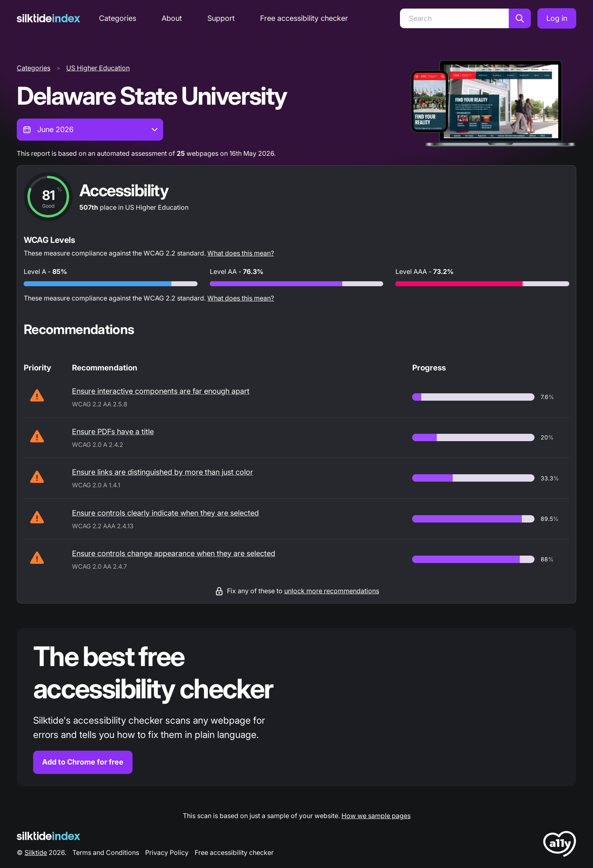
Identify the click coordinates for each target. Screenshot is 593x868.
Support (221, 18)
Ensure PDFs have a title (113, 432)
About (172, 18)
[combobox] (90, 130)
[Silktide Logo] (48, 836)
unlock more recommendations (332, 591)
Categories (118, 18)
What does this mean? (241, 253)
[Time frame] (90, 130)
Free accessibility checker (304, 18)
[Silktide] (48, 18)
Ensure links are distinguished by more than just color (163, 472)
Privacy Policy (167, 852)
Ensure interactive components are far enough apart (161, 391)
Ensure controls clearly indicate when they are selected (165, 513)
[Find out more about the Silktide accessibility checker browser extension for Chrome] (296, 707)
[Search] (454, 18)
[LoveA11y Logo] (560, 845)
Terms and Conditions (106, 852)
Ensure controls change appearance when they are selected (174, 553)
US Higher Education (98, 68)
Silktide (36, 852)
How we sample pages (376, 816)
